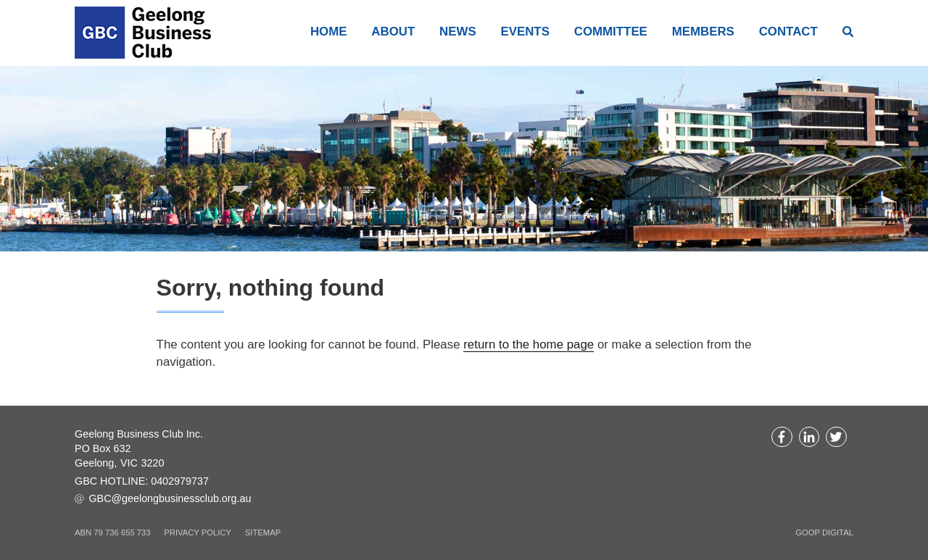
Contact (788, 32)
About (393, 32)
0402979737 (180, 481)
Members (703, 32)
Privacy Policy (198, 532)
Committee (611, 32)
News (458, 32)
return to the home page (529, 344)
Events (525, 32)
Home (329, 32)
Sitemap (263, 532)
